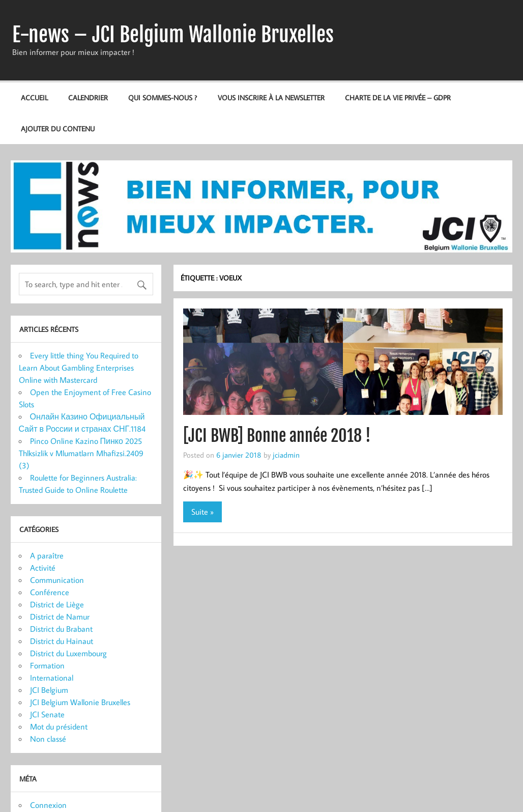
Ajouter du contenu (58, 129)
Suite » (202, 512)
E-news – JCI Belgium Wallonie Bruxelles (173, 35)
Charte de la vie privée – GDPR (398, 97)
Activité (43, 568)
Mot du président (59, 726)
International (52, 678)
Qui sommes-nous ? (163, 97)
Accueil (34, 97)
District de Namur (60, 617)
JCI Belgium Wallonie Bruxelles (80, 702)
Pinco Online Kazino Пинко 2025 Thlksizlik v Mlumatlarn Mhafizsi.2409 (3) (81, 453)
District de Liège (57, 604)
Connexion (48, 805)
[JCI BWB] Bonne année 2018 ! (277, 436)
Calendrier (88, 97)
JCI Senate (47, 714)
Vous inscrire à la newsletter (271, 97)
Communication (57, 580)
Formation (47, 665)
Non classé (48, 739)
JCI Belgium (49, 690)
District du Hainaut (62, 641)
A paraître (47, 555)
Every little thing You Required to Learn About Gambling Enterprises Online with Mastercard (79, 368)
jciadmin (286, 455)
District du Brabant (61, 629)
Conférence (50, 592)
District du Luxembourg (68, 653)
